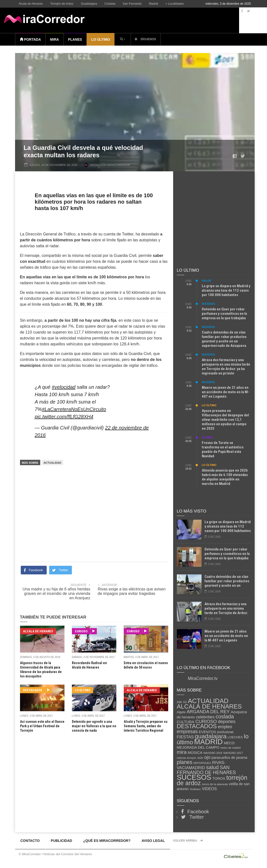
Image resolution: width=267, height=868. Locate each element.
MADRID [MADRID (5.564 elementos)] (208, 742)
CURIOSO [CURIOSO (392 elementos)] (206, 721)
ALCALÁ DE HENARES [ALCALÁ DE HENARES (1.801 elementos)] (209, 706)
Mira (55, 39)
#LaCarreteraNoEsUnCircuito (74, 409)
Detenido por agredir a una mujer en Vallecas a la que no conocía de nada (94, 726)
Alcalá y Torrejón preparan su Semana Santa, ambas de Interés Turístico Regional (146, 726)
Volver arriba (188, 841)
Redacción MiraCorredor (110, 165)
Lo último (101, 39)
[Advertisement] (94, 508)
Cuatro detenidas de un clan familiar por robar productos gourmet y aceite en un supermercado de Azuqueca (224, 339)
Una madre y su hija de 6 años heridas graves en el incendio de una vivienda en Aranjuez (57, 593)
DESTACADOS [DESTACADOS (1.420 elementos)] (197, 726)
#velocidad (64, 387)
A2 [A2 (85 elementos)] (185, 702)
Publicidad (62, 841)
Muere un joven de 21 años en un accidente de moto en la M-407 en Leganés (226, 392)
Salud (206, 281)
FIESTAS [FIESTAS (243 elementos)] (185, 737)
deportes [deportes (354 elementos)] (227, 721)
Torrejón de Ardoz (62, 4)
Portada (30, 39)
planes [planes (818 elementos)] (185, 762)
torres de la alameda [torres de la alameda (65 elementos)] (215, 784)
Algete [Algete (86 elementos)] (181, 712)
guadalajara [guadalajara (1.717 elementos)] (211, 736)
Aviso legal (153, 841)
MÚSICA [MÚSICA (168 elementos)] (195, 753)
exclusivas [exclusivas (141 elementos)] (225, 732)
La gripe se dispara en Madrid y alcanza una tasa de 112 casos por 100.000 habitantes (226, 290)
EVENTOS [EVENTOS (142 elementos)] (207, 732)
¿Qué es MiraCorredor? (107, 841)
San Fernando (132, 4)
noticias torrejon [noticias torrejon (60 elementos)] (187, 758)
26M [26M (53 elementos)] (179, 702)
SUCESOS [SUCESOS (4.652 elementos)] (194, 777)
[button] (123, 39)
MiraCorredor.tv (203, 678)
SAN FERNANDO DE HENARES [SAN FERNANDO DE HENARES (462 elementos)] (206, 770)
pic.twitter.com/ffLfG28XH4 (64, 417)
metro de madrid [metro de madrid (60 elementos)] (230, 748)
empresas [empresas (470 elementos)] (187, 731)
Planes (75, 39)
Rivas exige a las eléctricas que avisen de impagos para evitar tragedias (132, 591)
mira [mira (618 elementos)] (182, 752)
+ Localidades (175, 4)
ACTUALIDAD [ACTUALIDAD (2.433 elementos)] (208, 701)
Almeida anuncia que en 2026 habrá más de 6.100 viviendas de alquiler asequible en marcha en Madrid (225, 477)
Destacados (34, 690)
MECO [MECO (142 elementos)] (229, 743)
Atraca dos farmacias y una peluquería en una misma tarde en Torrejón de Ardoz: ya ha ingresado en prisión (226, 367)
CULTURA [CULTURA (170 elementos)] (186, 722)
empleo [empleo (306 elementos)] (225, 727)
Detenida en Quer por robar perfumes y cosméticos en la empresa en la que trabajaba (224, 314)
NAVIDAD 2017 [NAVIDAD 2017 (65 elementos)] (233, 753)
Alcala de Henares (31, 4)
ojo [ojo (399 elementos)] (207, 757)
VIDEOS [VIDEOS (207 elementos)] (209, 789)
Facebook (198, 812)
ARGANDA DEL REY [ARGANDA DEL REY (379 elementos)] (208, 712)
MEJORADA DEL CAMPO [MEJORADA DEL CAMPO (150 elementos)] (198, 747)
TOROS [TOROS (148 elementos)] (219, 779)
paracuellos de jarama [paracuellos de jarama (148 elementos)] (229, 758)
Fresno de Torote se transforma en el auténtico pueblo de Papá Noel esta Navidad (223, 449)
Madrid (154, 4)
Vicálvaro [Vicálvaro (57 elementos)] (195, 789)
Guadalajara (89, 4)
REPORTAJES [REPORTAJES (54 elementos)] (202, 763)
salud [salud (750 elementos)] (212, 767)
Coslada (110, 4)
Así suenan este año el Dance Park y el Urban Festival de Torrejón (42, 726)
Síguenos (145, 39)
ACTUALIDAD (52, 463)
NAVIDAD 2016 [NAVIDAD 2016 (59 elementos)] (213, 753)
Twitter (197, 817)
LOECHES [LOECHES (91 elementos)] (235, 737)
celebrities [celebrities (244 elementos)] (205, 717)
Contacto (30, 841)
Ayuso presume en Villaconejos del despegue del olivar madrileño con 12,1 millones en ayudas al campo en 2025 (225, 420)
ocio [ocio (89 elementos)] (200, 758)
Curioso (83, 631)
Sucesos (208, 304)
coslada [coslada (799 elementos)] (225, 717)
